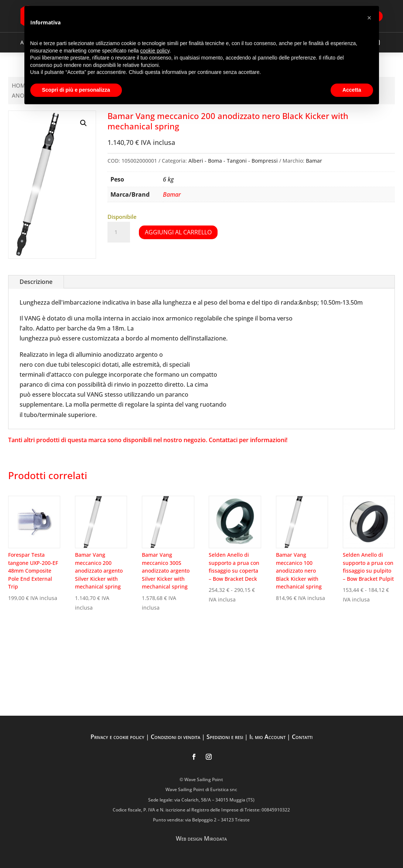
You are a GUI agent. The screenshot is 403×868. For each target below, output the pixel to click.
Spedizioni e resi (225, 737)
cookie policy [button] (155, 51)
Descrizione (36, 282)
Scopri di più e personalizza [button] (76, 90)
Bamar (314, 161)
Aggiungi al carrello (178, 232)
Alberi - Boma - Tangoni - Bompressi (233, 161)
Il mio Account (267, 737)
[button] (83, 123)
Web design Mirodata (201, 838)
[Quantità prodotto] (119, 232)
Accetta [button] (352, 90)
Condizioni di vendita (175, 737)
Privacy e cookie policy (117, 737)
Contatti (302, 737)
